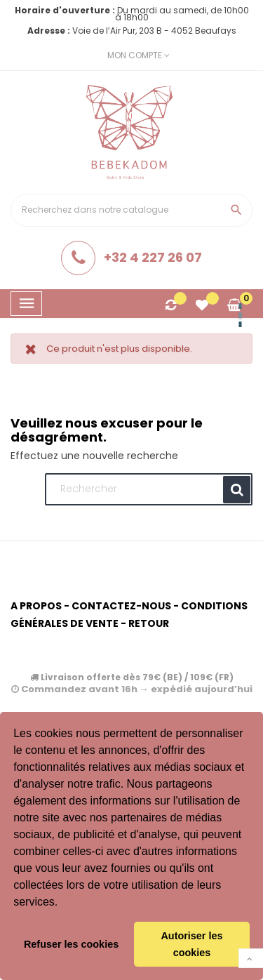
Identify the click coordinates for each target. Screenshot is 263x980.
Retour (149, 623)
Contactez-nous (121, 606)
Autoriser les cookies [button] (191, 944)
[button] (63, 903)
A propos (36, 606)
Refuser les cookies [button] (71, 944)
